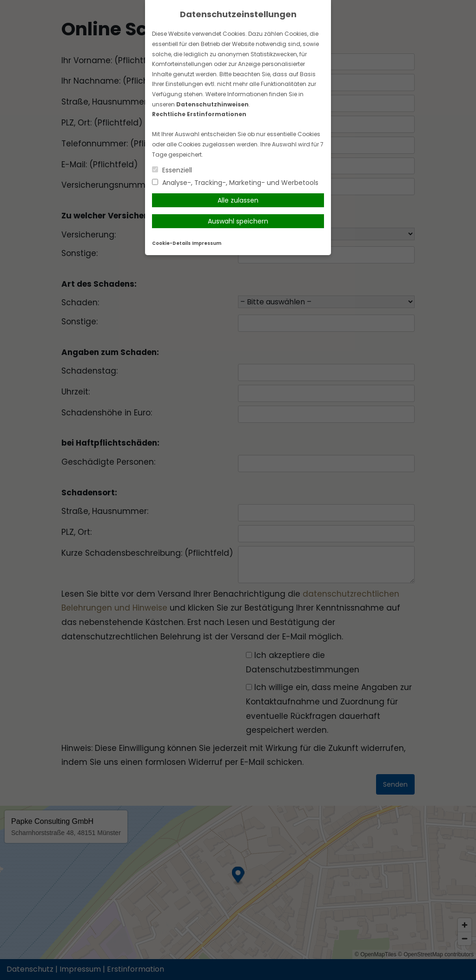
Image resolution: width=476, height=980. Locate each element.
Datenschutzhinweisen (212, 104)
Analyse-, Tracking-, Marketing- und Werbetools (235, 183)
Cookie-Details (171, 243)
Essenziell (172, 170)
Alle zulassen (238, 200)
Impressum (207, 243)
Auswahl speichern (238, 221)
